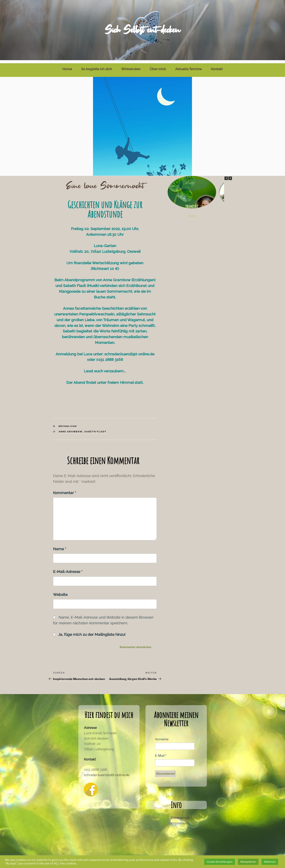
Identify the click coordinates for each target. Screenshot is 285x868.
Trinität (192, 213)
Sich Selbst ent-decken (142, 30)
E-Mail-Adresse (68, 569)
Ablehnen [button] (270, 862)
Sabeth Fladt (95, 429)
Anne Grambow (71, 429)
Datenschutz (181, 815)
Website (60, 592)
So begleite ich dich (97, 66)
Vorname (162, 736)
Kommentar (65, 490)
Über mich (158, 66)
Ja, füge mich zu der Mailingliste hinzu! (89, 631)
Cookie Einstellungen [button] (220, 862)
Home (67, 66)
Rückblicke (68, 423)
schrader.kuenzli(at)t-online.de (107, 772)
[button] (230, 175)
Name (60, 546)
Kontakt (217, 66)
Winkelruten (131, 66)
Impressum (180, 820)
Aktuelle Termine (188, 66)
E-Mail (161, 753)
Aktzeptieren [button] (248, 862)
